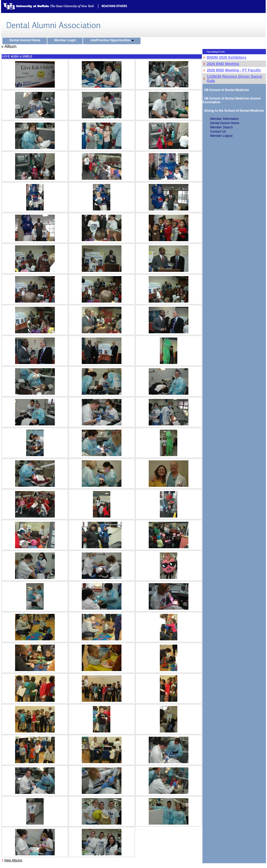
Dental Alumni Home (26, 41)
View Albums (13, 860)
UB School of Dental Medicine (226, 90)
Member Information (225, 119)
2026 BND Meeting (223, 64)
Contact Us (218, 132)
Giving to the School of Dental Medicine (233, 111)
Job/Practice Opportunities (113, 41)
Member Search (222, 127)
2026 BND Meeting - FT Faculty (234, 70)
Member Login (66, 41)
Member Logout (221, 136)
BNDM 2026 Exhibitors (227, 57)
